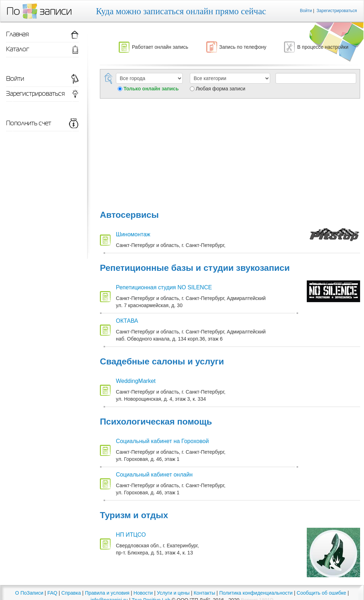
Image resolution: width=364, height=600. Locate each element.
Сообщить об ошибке (322, 593)
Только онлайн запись (151, 89)
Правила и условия (107, 593)
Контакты (204, 593)
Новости (143, 593)
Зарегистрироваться (337, 11)
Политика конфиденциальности (256, 593)
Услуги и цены (173, 593)
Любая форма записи (221, 89)
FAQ (52, 593)
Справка (71, 593)
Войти (306, 11)
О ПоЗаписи (29, 593)
